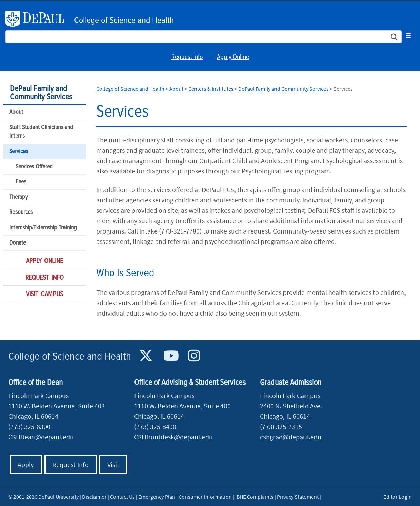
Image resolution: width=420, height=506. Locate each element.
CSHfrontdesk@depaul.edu (173, 437)
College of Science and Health (124, 21)
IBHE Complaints (254, 497)
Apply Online (233, 57)
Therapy (18, 197)
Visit (113, 464)
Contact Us (122, 497)
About (16, 112)
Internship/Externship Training (43, 228)
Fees (21, 182)
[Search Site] (203, 37)
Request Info (187, 57)
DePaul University (38, 19)
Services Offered (34, 167)
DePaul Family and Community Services (41, 93)
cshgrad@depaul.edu (291, 437)
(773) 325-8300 (29, 426)
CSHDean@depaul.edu (41, 437)
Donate (18, 243)
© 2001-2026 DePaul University (43, 497)
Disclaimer (94, 497)
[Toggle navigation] (408, 36)
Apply (26, 464)
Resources (21, 212)
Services (19, 152)
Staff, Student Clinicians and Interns (41, 132)
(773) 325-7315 (281, 426)
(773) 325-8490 (155, 426)
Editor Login (398, 497)
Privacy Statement (298, 497)
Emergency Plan (157, 497)
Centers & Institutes (211, 89)
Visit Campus (44, 295)
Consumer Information (205, 497)
